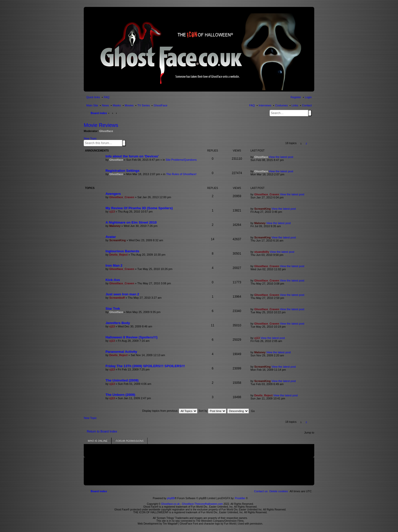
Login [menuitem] (308, 97)
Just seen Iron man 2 (122, 294)
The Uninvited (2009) (122, 380)
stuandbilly (262, 252)
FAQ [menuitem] (107, 97)
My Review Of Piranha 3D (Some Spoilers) (139, 208)
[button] (312, 143)
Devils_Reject (119, 255)
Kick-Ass (113, 280)
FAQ (252, 105)
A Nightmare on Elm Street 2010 (131, 222)
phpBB (171, 498)
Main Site (92, 105)
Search (310, 113)
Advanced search (127, 143)
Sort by (212, 411)
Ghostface (106, 131)
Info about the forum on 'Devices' (132, 156)
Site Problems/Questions (181, 160)
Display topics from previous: (170, 411)
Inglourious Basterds (122, 251)
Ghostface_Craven (122, 197)
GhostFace (161, 105)
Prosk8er (240, 498)
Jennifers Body (118, 323)
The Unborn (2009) (120, 395)
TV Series (143, 105)
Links (295, 105)
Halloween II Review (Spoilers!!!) (132, 337)
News (106, 105)
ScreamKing (263, 209)
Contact (307, 105)
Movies (129, 105)
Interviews (265, 105)
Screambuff (117, 298)
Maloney (115, 226)
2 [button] (306, 143)
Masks (117, 105)
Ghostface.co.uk (171, 504)
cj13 (112, 212)
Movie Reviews (101, 125)
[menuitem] (279, 491)
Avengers (113, 194)
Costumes (281, 105)
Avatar (111, 237)
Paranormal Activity (121, 352)
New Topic (90, 138)
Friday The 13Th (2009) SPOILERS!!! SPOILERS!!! (145, 366)
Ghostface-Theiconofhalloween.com (202, 504)
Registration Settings (123, 171)
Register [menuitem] (296, 97)
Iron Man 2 (114, 265)
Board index (99, 113)
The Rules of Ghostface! (181, 174)
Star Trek (113, 309)
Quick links (93, 97)
